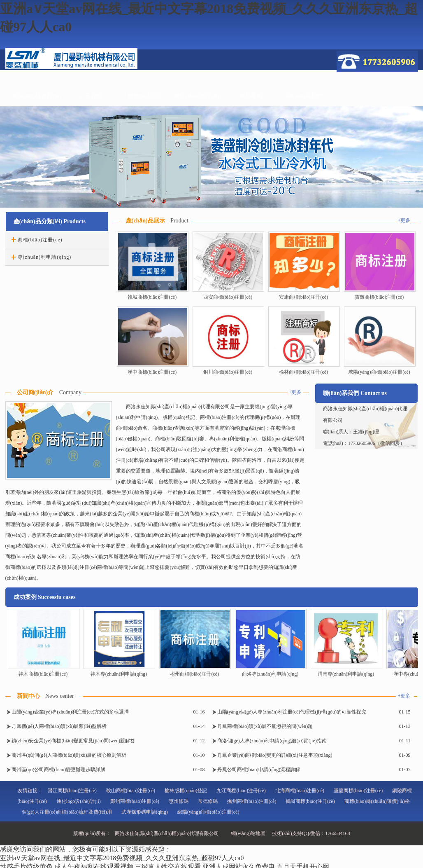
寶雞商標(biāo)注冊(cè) (379, 297)
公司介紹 (91, 96)
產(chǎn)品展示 (145, 221)
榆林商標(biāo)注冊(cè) (303, 372)
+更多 (404, 220)
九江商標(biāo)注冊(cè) (241, 791)
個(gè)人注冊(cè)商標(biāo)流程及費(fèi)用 (67, 812)
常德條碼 (208, 801)
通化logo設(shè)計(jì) (79, 801)
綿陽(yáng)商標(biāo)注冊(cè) (208, 812)
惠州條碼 (179, 801)
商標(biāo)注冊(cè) (40, 240)
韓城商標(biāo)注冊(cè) (152, 297)
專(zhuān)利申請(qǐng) (45, 257)
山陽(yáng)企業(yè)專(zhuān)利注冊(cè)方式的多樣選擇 (70, 712)
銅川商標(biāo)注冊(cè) (228, 372)
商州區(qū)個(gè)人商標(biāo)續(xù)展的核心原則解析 (69, 755)
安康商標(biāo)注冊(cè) (303, 297)
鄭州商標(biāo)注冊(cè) (135, 801)
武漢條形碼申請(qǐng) (145, 812)
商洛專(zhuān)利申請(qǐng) (270, 674)
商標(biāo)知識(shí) (197, 96)
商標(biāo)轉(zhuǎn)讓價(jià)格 (377, 801)
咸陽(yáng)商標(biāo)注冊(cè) (379, 372)
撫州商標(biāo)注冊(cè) (252, 801)
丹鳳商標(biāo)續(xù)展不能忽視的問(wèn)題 (265, 726)
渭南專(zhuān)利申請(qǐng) (346, 674)
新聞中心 (28, 696)
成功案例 (251, 96)
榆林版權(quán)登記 (186, 791)
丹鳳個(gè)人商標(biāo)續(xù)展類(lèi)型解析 (59, 726)
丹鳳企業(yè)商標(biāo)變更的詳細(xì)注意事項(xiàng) (275, 755)
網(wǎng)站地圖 (248, 833)
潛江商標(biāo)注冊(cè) (72, 791)
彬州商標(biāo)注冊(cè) (194, 674)
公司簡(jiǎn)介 (35, 392)
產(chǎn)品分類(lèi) (38, 221)
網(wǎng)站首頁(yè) (37, 96)
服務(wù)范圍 (144, 96)
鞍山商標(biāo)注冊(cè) (131, 791)
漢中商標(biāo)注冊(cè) (152, 372)
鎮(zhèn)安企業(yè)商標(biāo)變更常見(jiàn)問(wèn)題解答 (73, 741)
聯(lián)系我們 (304, 96)
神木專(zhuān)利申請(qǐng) (119, 674)
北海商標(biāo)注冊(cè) (300, 791)
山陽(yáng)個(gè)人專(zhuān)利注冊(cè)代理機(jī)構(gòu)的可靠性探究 (292, 712)
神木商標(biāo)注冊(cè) (43, 674)
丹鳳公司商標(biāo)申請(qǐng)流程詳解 (259, 770)
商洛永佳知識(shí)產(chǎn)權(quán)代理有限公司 (167, 833)
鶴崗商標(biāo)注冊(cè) (310, 801)
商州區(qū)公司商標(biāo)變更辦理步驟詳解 (59, 770)
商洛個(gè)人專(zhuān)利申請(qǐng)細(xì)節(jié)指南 (272, 741)
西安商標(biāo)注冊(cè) (228, 297)
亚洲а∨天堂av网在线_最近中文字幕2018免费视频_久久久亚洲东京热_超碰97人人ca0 (122, 858)
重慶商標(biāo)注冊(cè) (358, 791)
